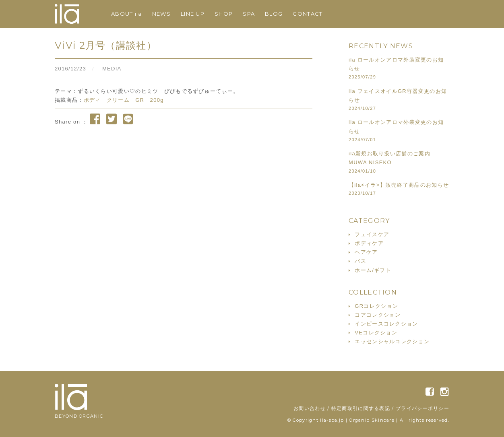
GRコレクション (376, 306)
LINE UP (193, 14)
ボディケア (369, 243)
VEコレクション (376, 333)
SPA (249, 14)
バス (360, 261)
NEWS (161, 14)
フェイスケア (372, 234)
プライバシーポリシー (422, 408)
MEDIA (112, 69)
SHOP (224, 14)
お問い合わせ (310, 408)
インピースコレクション (386, 324)
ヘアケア (366, 252)
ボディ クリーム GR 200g (124, 100)
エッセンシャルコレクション (392, 341)
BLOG (274, 14)
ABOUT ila (127, 14)
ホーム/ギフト (373, 270)
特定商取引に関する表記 (361, 408)
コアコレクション (378, 315)
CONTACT (308, 14)
